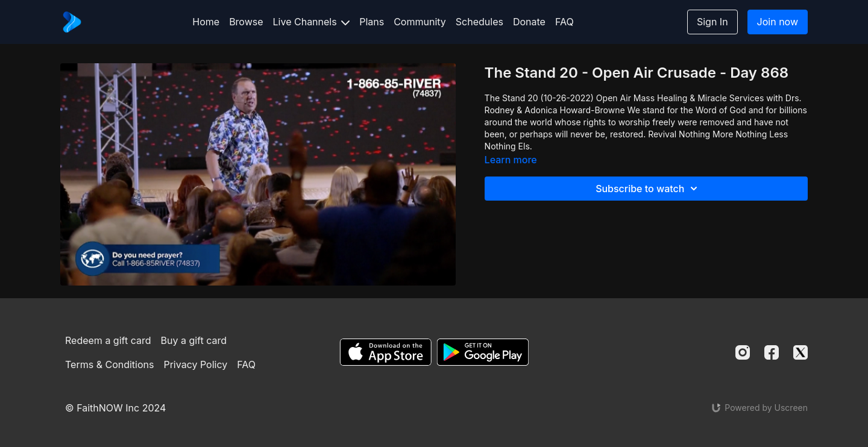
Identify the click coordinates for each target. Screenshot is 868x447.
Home (206, 22)
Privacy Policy (195, 364)
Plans (372, 22)
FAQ (565, 22)
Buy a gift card (194, 340)
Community (420, 22)
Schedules (480, 22)
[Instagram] (743, 352)
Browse (246, 22)
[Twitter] (800, 352)
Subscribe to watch (648, 189)
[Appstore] (385, 352)
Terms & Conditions (109, 364)
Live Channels (312, 22)
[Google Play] (483, 352)
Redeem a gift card (108, 340)
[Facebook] (772, 352)
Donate (529, 22)
